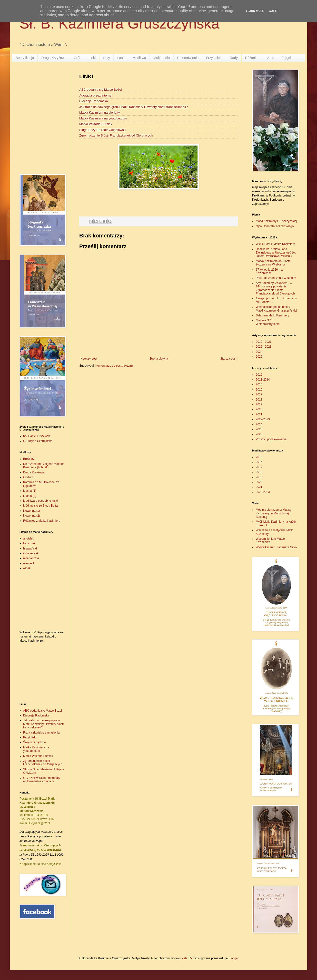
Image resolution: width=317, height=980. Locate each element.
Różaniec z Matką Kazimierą (42, 521)
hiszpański (30, 549)
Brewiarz (29, 459)
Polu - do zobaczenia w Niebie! (276, 278)
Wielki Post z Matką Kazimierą (275, 244)
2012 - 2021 (264, 342)
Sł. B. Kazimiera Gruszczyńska (119, 24)
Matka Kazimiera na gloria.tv (99, 113)
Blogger (233, 958)
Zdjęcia (287, 58)
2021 (259, 414)
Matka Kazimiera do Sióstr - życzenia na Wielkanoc (274, 263)
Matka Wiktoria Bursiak (96, 124)
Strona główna (159, 359)
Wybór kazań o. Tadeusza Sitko (276, 547)
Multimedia (162, 58)
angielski (29, 539)
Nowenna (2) (32, 516)
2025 (259, 357)
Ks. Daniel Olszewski (37, 436)
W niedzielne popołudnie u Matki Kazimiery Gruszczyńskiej (276, 309)
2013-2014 (263, 380)
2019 (259, 404)
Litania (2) (30, 496)
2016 (259, 390)
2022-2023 (263, 419)
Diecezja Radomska (94, 101)
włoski (27, 568)
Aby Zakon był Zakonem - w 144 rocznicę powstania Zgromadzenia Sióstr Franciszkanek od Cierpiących (275, 288)
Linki (92, 58)
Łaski (121, 58)
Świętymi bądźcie (35, 742)
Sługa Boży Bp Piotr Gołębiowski (103, 130)
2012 (259, 375)
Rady (234, 58)
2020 (259, 409)
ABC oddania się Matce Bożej (100, 90)
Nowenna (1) (32, 511)
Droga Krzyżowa (54, 58)
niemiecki (29, 563)
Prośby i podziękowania (271, 439)
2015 (259, 384)
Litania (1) (30, 491)
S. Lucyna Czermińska (38, 441)
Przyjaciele (214, 58)
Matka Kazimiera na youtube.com (103, 118)
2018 (259, 400)
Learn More (255, 11)
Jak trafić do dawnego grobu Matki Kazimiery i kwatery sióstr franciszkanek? (134, 107)
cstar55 (187, 958)
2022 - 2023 (264, 347)
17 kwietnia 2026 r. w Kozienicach (269, 271)
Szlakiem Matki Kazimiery (272, 315)
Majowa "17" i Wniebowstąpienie (268, 322)
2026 (259, 434)
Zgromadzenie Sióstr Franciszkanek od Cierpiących (116, 135)
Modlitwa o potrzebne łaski (40, 501)
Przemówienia (188, 58)
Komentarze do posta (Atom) (114, 366)
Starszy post (228, 359)
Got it (273, 11)
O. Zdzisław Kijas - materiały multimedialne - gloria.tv (42, 780)
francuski (29, 543)
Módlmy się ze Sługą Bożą (40, 506)
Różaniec (252, 58)
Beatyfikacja (25, 58)
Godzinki (29, 477)
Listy (106, 58)
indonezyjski (31, 553)
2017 (259, 394)
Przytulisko (30, 737)
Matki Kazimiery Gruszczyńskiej (276, 221)
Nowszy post (89, 359)
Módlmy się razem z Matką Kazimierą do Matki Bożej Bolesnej (273, 513)
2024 (259, 352)
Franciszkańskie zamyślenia (41, 733)
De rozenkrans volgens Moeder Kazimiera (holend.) (44, 466)
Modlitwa (139, 58)
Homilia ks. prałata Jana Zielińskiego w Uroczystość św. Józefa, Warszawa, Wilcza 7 (276, 253)
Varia (270, 58)
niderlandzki (31, 558)
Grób (77, 58)
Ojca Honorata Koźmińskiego (275, 226)
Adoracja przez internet (96, 95)
